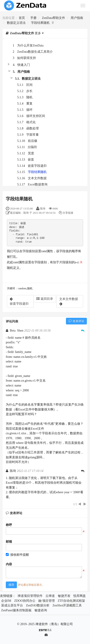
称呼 (9, 525)
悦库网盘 (80, 596)
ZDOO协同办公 (25, 601)
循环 (29, 110)
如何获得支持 (27, 58)
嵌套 (31, 160)
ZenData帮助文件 (53, 18)
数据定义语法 (16, 23)
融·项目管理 (47, 601)
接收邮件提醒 (17, 555)
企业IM (6, 601)
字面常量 (33, 135)
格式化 (31, 122)
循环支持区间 (36, 116)
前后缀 (33, 141)
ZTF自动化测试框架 (71, 601)
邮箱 (9, 542)
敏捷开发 (64, 596)
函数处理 (33, 128)
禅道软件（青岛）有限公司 (54, 624)
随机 (29, 97)
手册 (33, 18)
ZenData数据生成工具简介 (35, 52)
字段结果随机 (40, 23)
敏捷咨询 (41, 610)
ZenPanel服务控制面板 (16, 610)
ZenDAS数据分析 (38, 605)
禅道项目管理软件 (30, 596)
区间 (29, 85)
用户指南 (77, 18)
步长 (29, 91)
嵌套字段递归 (37, 166)
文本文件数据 (37, 178)
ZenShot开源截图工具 (67, 605)
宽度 (31, 153)
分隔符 (32, 147)
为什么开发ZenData (30, 45)
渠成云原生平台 (12, 605)
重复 (29, 104)
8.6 (45, 631)
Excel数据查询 (38, 184)
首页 (22, 18)
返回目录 (45, 299)
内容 (9, 564)
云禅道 (50, 596)
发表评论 (76, 321)
